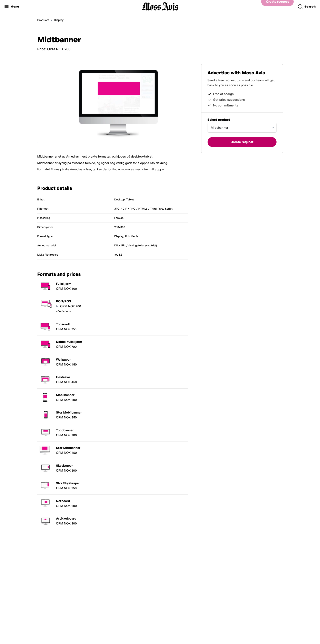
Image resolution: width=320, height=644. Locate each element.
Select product (219, 120)
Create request (277, 6)
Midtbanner (220, 128)
